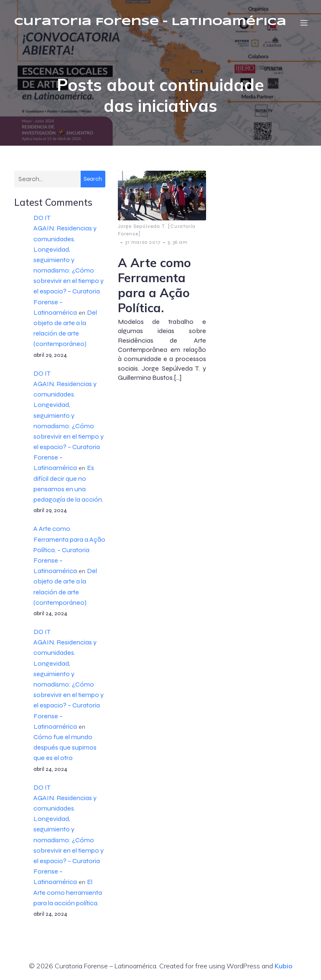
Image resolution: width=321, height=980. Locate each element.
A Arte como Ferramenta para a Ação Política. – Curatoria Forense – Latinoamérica (69, 551)
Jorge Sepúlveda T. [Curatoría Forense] (157, 231)
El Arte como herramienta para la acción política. (68, 893)
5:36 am (178, 243)
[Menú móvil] (304, 23)
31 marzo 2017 (143, 243)
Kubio (284, 967)
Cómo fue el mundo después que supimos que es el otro (65, 748)
